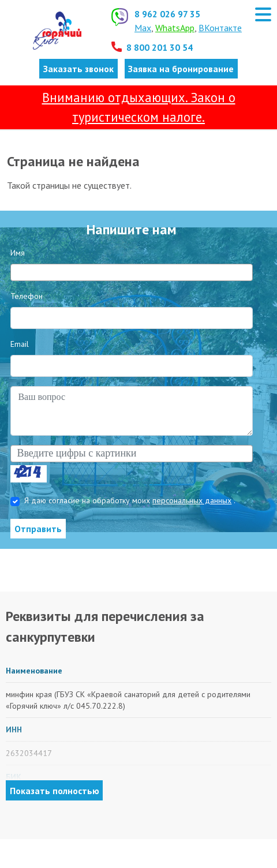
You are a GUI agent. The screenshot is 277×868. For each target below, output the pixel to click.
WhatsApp (175, 28)
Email (20, 344)
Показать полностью (55, 791)
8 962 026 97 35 (167, 14)
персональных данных (192, 500)
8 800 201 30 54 (160, 47)
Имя (18, 253)
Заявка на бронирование (181, 69)
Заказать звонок (78, 69)
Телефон (27, 296)
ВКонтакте (220, 28)
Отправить (38, 529)
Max (143, 28)
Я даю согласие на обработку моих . (130, 500)
